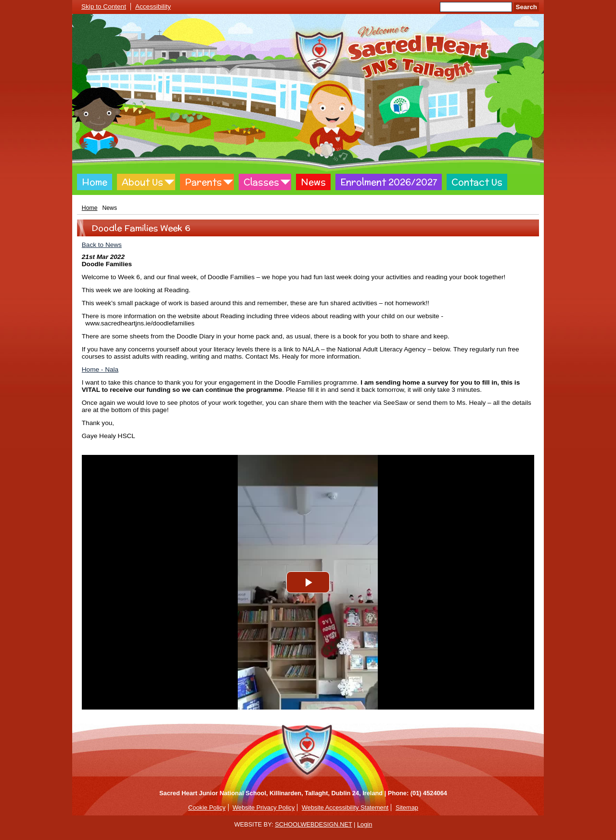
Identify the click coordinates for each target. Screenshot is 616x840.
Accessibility (153, 6)
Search (526, 7)
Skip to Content (104, 6)
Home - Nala (100, 369)
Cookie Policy (207, 808)
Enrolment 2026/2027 (389, 182)
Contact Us (477, 182)
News (313, 182)
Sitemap (407, 808)
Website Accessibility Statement (345, 808)
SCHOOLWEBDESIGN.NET (313, 824)
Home (95, 182)
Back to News (102, 245)
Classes (261, 182)
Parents (203, 182)
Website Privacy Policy (263, 808)
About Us (142, 182)
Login (365, 824)
